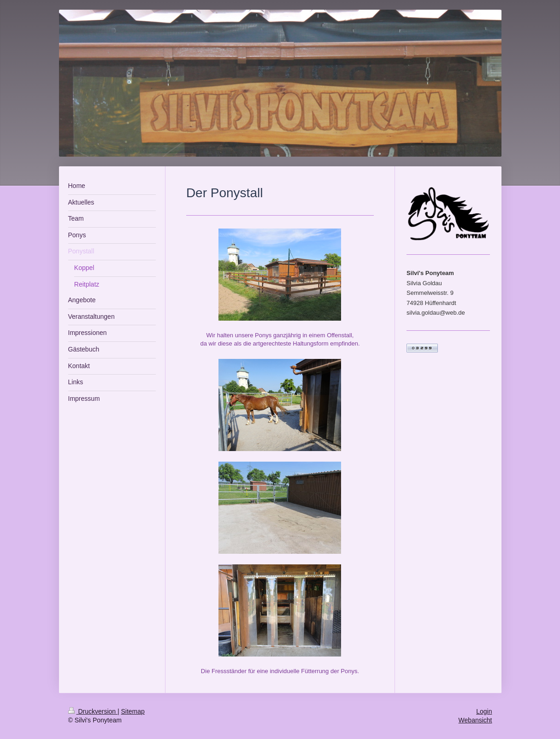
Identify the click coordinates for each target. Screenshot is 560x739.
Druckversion (93, 711)
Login (484, 711)
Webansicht (475, 720)
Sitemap (133, 711)
